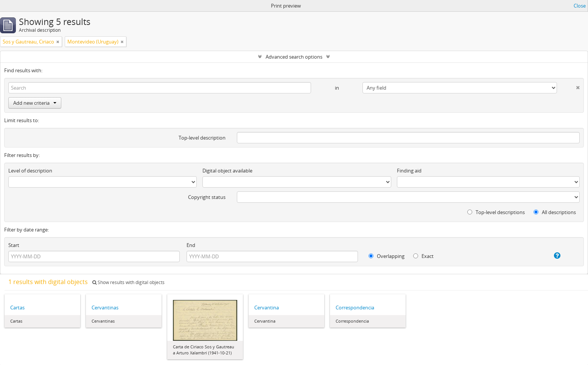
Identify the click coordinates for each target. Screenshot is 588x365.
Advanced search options (294, 57)
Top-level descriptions (496, 212)
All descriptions (555, 212)
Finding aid (409, 171)
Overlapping (387, 256)
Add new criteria (35, 103)
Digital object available (227, 171)
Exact (423, 256)
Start (14, 245)
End (191, 245)
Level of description (30, 171)
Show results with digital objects (128, 282)
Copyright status (207, 197)
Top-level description (202, 138)
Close (580, 6)
